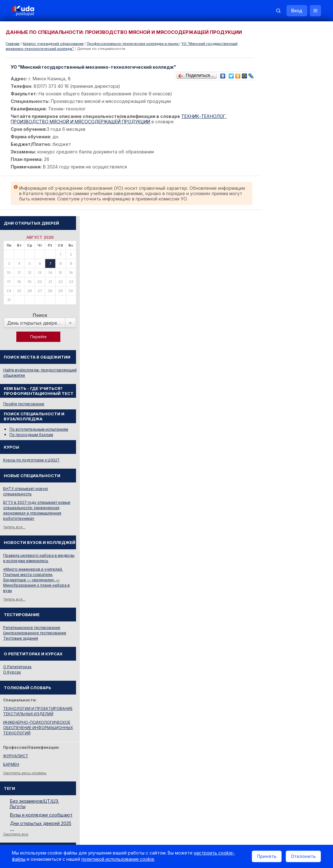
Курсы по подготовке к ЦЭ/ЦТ (285, 273)
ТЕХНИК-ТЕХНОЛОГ (204, 116)
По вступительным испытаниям (292, 242)
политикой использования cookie (118, 860)
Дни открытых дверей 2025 (294, 636)
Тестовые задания (274, 451)
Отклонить (303, 857)
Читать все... (267, 340)
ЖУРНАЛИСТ (269, 569)
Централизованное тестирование (288, 446)
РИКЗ (262, 692)
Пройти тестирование (277, 217)
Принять (266, 857)
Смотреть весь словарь (278, 586)
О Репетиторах (271, 480)
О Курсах (265, 485)
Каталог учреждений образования (53, 44)
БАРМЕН (264, 577)
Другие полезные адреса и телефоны (292, 709)
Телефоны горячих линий (281, 676)
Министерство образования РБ (286, 701)
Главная (13, 44)
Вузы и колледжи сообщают (295, 628)
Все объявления (272, 755)
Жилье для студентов (277, 746)
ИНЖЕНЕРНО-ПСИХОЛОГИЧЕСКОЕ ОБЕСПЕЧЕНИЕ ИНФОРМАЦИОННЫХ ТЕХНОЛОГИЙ (291, 541)
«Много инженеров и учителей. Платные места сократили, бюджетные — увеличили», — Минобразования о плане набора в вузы (290, 393)
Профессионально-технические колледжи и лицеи (133, 44)
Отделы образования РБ (280, 684)
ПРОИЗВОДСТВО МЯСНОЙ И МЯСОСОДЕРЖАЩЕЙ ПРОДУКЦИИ (81, 122)
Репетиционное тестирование (285, 441)
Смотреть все (269, 647)
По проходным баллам (284, 248)
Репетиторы (268, 738)
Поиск (293, 128)
